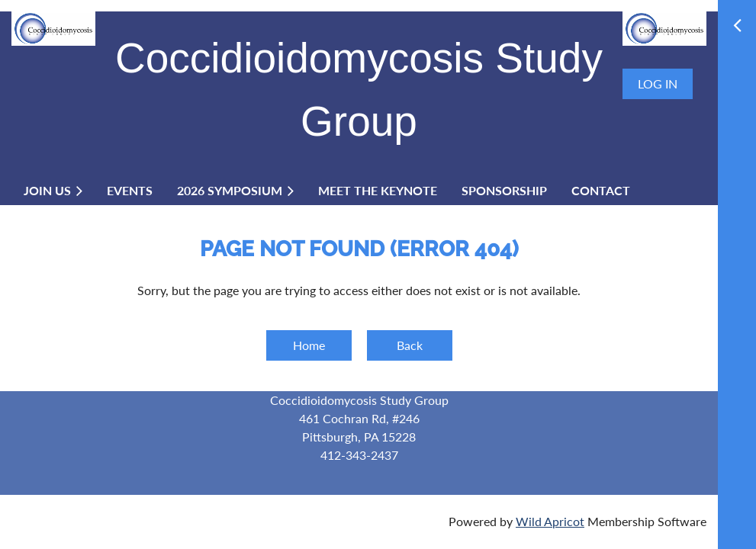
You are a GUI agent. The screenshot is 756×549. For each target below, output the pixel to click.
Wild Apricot (550, 521)
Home (309, 345)
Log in (658, 83)
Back (410, 345)
